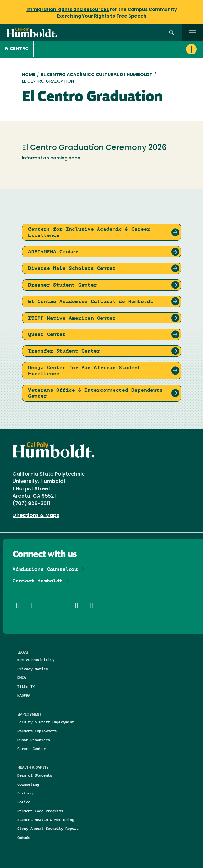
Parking (25, 793)
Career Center (31, 749)
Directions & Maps (36, 516)
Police (24, 802)
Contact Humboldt (38, 581)
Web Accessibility (36, 660)
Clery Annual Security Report (48, 828)
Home (29, 75)
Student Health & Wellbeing (46, 820)
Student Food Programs (40, 811)
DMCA (22, 677)
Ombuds (24, 837)
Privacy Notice (33, 669)
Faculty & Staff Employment (46, 722)
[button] (172, 33)
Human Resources (34, 740)
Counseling (28, 784)
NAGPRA (24, 695)
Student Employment (37, 731)
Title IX (26, 687)
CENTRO (17, 49)
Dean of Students (35, 775)
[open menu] (193, 33)
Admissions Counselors (45, 569)
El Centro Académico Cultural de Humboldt (97, 75)
